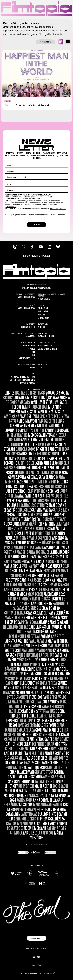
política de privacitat (58, 209)
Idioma (10, 190)
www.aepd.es (11, 207)
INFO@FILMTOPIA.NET (36, 256)
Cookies (37, 957)
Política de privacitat (37, 949)
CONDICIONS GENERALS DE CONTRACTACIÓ (37, 973)
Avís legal (36, 965)
